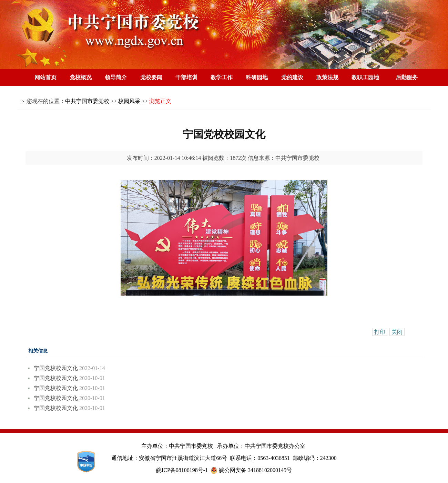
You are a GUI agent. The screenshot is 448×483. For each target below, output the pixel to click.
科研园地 (257, 77)
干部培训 (186, 77)
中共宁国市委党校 (87, 101)
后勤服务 (407, 77)
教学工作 (222, 77)
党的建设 (292, 77)
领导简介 (116, 77)
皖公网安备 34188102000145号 (251, 470)
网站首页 (45, 77)
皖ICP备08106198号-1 (182, 470)
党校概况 (81, 77)
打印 (380, 332)
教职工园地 (365, 77)
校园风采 (129, 101)
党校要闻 (151, 77)
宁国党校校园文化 (56, 368)
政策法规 (327, 77)
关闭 (397, 332)
